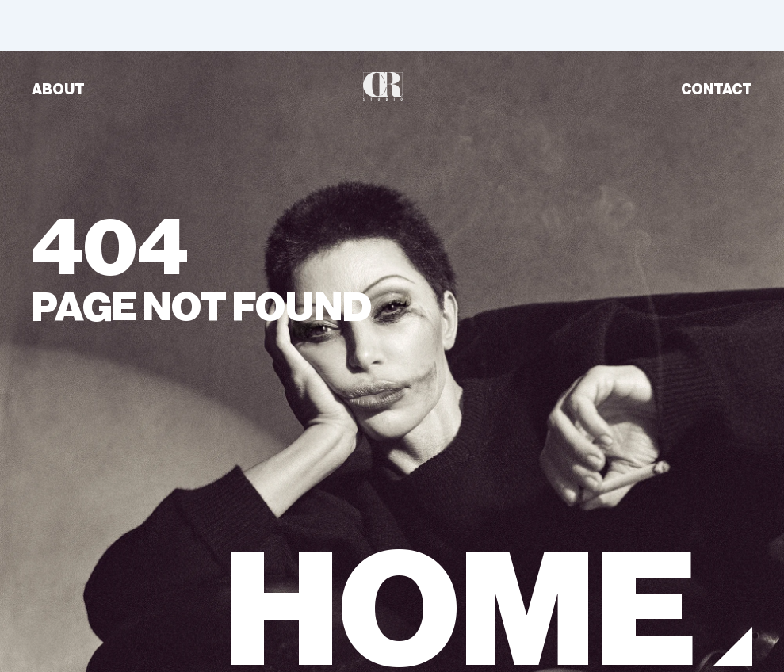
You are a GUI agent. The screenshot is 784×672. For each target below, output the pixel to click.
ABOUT (58, 90)
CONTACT (717, 90)
